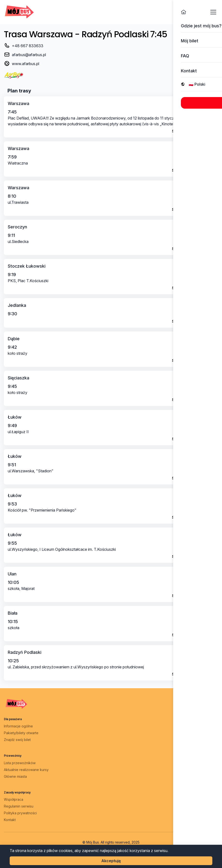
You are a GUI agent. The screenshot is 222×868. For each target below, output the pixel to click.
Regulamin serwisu (19, 806)
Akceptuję (111, 861)
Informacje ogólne (18, 726)
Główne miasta (15, 776)
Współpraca (14, 799)
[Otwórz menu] (213, 12)
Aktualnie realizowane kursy (26, 770)
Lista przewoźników (20, 763)
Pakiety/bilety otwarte (21, 733)
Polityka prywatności (20, 813)
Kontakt (10, 820)
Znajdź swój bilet (17, 740)
